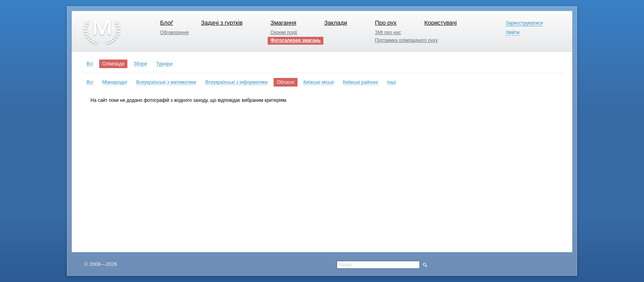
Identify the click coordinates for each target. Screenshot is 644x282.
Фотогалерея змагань (296, 40)
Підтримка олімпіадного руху (406, 40)
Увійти (512, 33)
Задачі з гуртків (222, 23)
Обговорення (175, 33)
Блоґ (167, 23)
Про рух (386, 23)
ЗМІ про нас (388, 33)
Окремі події (284, 33)
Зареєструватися (524, 23)
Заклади (336, 23)
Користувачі (441, 23)
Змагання (283, 23)
